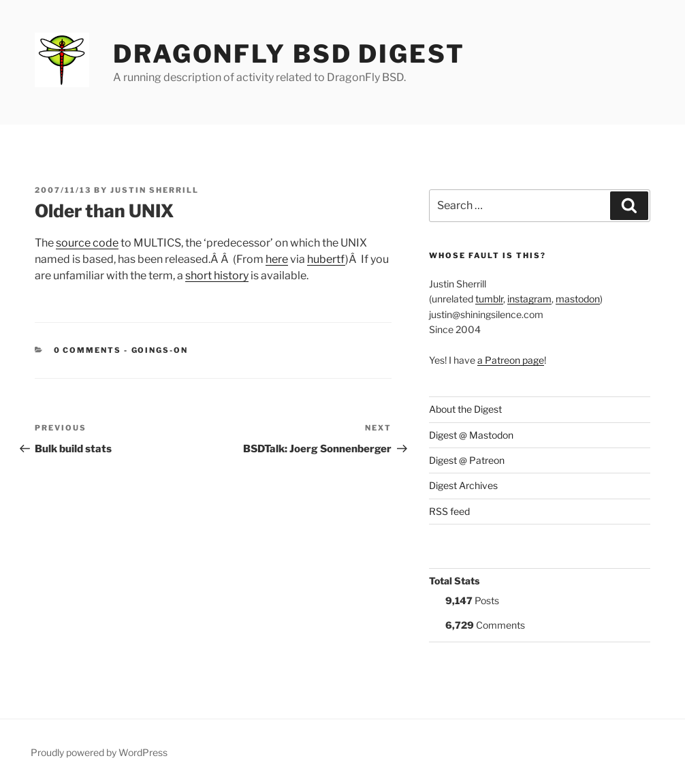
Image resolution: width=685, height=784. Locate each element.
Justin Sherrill (155, 190)
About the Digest (465, 409)
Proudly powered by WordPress (99, 752)
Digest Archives (463, 485)
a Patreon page (511, 360)
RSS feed (449, 511)
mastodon (578, 299)
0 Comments (88, 350)
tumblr (489, 299)
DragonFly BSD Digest (289, 54)
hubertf (326, 259)
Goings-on (160, 350)
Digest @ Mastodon (471, 435)
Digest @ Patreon (467, 460)
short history (217, 276)
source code (87, 243)
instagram (529, 299)
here (277, 259)
